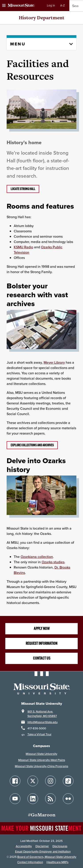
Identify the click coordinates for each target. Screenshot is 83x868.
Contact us (42, 658)
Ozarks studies (53, 562)
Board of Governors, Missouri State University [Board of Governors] (47, 857)
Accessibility (24, 846)
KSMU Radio (23, 247)
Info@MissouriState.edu (42, 722)
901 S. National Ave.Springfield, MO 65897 (42, 714)
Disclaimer (42, 846)
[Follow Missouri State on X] (33, 781)
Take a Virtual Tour (40, 734)
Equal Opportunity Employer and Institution (43, 851)
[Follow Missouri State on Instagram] (50, 781)
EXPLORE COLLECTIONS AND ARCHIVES (32, 445)
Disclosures (60, 846)
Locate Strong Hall (23, 189)
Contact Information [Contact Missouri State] (30, 862)
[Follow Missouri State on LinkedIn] (33, 799)
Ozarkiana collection (37, 557)
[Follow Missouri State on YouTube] (15, 799)
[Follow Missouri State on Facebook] (15, 781)
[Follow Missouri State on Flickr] (68, 799)
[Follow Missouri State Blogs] (50, 799)
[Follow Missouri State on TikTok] (68, 781)
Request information (41, 643)
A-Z (63, 5)
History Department (42, 18)
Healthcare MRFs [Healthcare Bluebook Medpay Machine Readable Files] (57, 862)
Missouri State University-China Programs (41, 766)
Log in (51, 5)
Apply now (42, 629)
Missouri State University (41, 754)
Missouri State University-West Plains (42, 760)
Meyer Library (54, 362)
